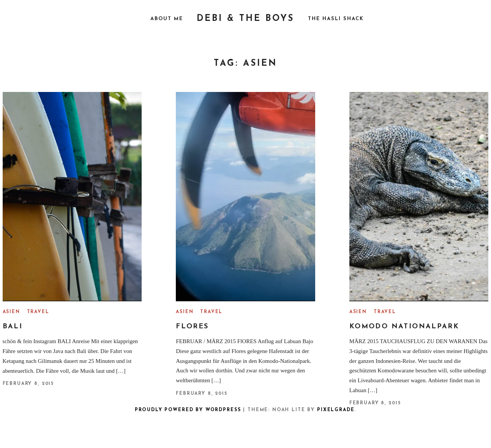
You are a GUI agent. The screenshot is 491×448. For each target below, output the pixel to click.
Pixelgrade (336, 410)
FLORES (192, 327)
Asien (11, 312)
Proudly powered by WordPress (188, 410)
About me (167, 19)
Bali (13, 327)
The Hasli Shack (336, 19)
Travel (38, 312)
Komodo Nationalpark (404, 327)
